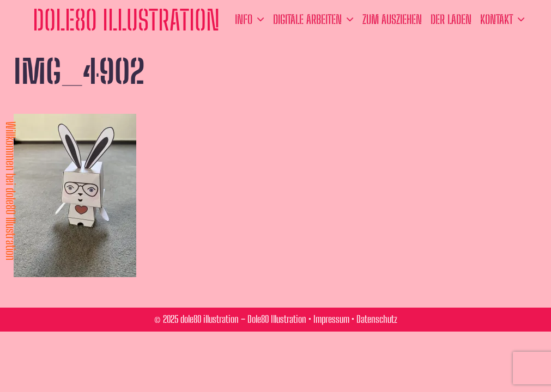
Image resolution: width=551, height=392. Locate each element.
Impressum (331, 319)
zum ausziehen (392, 19)
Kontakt (505, 20)
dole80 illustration (126, 20)
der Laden (451, 19)
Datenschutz (377, 319)
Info (252, 20)
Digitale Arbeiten (316, 20)
